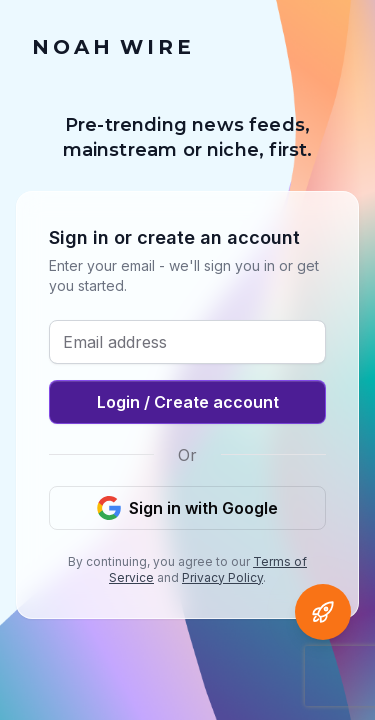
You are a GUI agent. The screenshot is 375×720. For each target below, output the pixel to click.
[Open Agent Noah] (323, 612)
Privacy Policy (222, 577)
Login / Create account (188, 402)
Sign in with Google (187, 508)
